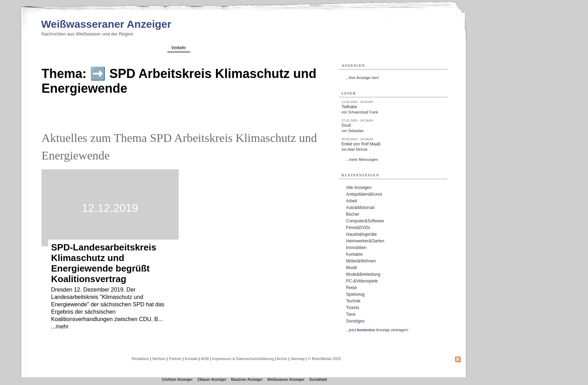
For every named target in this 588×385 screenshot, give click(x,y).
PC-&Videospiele (362, 281)
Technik (353, 301)
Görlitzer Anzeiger (177, 379)
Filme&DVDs (358, 228)
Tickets (353, 308)
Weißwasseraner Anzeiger (106, 24)
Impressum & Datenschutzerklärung (243, 359)
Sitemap (298, 359)
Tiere (351, 314)
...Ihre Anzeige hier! (362, 78)
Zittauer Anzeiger (212, 379)
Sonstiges (355, 321)
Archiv (282, 359)
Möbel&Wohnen (361, 261)
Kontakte (354, 254)
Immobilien (356, 248)
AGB (205, 359)
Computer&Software (365, 221)
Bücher (353, 214)
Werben (159, 359)
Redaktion (140, 359)
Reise (351, 288)
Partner (175, 359)
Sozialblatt (318, 379)
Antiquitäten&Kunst (364, 194)
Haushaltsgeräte (361, 234)
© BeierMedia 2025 (324, 359)
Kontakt (191, 359)
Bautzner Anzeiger (247, 379)
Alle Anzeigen (359, 188)
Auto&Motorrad (360, 208)
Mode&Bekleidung (363, 274)
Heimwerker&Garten (365, 241)
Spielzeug (355, 294)
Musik (351, 268)
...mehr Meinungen (362, 159)
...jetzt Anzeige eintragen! (377, 330)
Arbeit (351, 201)
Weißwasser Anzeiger (286, 379)
